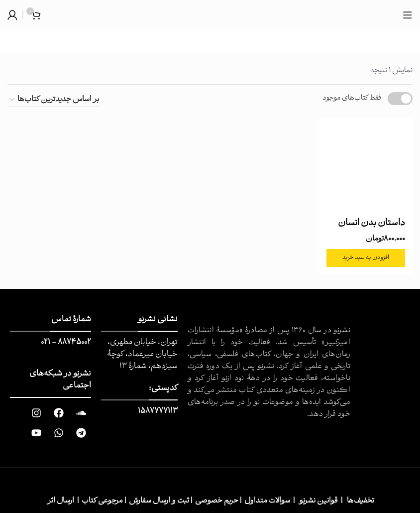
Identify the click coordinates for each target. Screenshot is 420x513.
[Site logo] (210, 15)
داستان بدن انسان (371, 223)
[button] (366, 258)
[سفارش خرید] (54, 100)
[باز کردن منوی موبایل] (408, 15)
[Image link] (385, 339)
